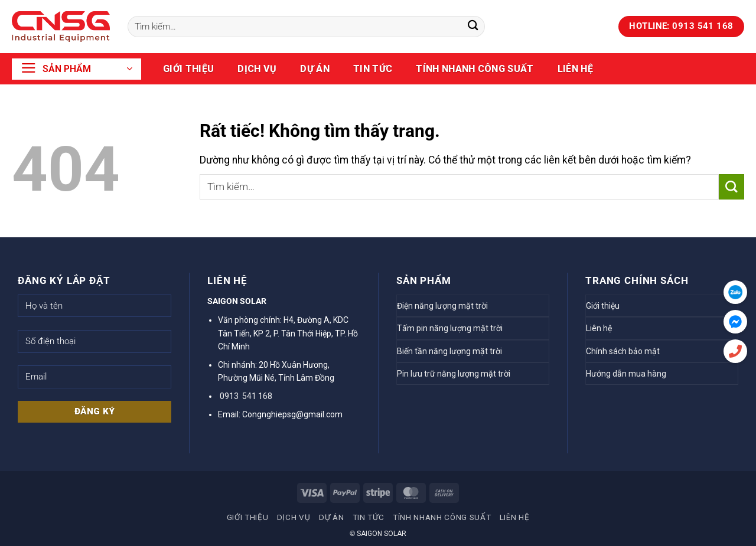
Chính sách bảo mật (623, 351)
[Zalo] (735, 292)
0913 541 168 (245, 396)
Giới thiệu (188, 69)
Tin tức (373, 69)
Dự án (315, 69)
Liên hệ (575, 69)
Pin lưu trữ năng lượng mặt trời (454, 374)
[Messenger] (735, 322)
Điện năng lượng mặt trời (442, 306)
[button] (76, 69)
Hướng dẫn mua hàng (626, 374)
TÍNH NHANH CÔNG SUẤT (475, 69)
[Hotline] (735, 351)
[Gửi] (473, 27)
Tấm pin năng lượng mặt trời (450, 328)
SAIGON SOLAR (382, 534)
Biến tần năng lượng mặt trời (449, 351)
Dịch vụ (257, 69)
